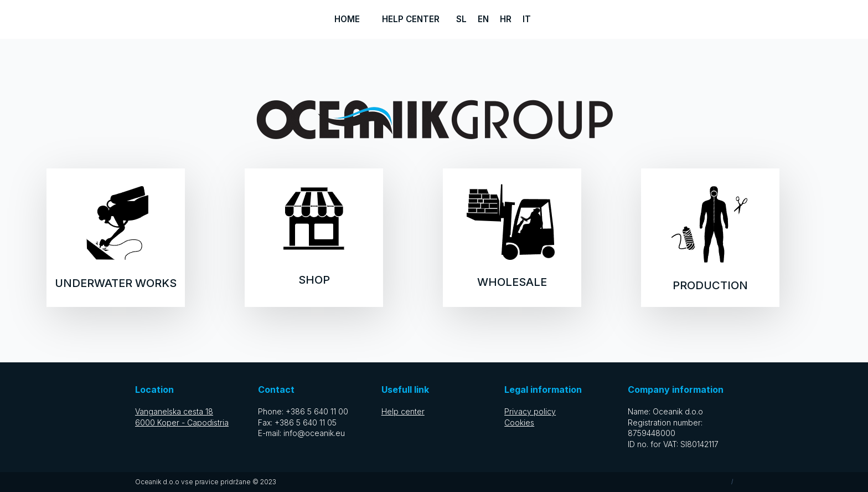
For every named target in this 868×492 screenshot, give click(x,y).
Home (347, 19)
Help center (411, 19)
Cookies (519, 422)
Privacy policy (530, 411)
